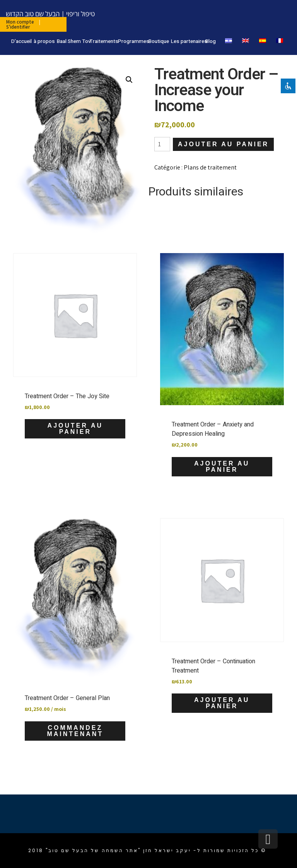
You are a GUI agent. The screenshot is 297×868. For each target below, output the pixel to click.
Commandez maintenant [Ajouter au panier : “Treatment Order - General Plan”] (75, 731)
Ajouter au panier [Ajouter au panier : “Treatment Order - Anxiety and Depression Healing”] (222, 467)
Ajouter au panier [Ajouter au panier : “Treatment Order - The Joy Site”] (75, 429)
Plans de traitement (210, 167)
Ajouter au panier (223, 144)
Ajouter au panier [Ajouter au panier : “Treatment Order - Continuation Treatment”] (222, 703)
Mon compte (20, 22)
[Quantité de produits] (162, 144)
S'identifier (18, 27)
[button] (129, 80)
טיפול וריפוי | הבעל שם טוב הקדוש (50, 14)
